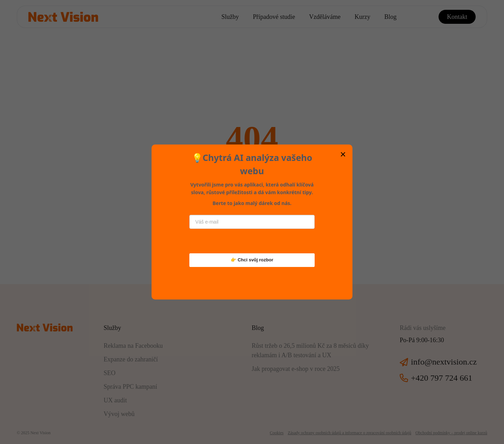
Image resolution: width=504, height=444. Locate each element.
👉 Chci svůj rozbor (252, 260)
